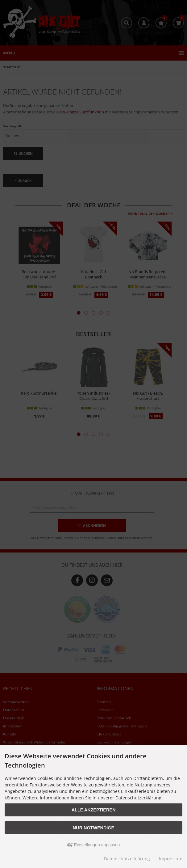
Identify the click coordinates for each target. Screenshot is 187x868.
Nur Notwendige (93, 828)
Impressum (171, 859)
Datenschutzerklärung (127, 859)
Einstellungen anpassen (94, 845)
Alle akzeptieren (94, 810)
